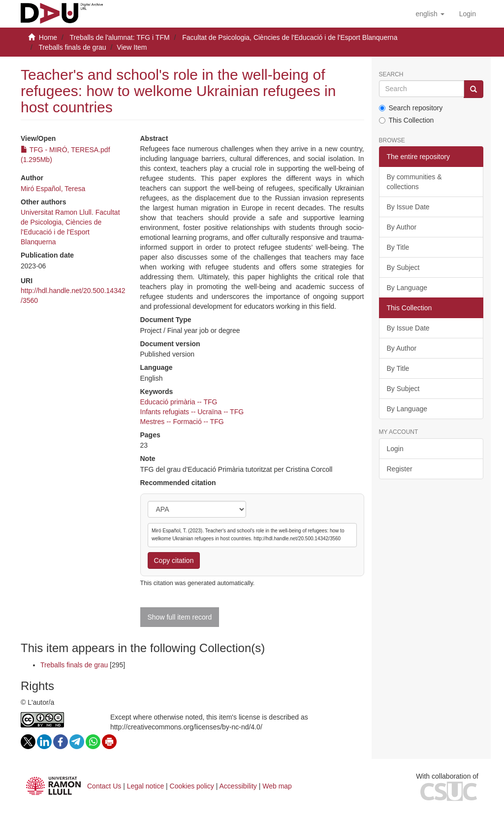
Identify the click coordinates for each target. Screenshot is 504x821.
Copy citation (174, 560)
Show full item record (180, 617)
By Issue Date (408, 207)
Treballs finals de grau (72, 47)
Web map (277, 786)
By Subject (403, 267)
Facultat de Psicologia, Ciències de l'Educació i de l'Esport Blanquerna (290, 37)
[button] (430, 14)
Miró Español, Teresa (53, 189)
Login (395, 449)
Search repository (411, 108)
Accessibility (238, 786)
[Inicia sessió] (468, 14)
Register (400, 469)
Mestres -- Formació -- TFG (182, 422)
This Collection (407, 120)
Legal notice (146, 786)
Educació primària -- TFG (179, 402)
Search (391, 75)
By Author (402, 227)
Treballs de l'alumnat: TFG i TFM (119, 37)
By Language (407, 288)
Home (48, 37)
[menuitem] (468, 14)
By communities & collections (414, 182)
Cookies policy (192, 786)
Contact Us (104, 786)
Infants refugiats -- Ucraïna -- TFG (192, 412)
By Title (398, 247)
